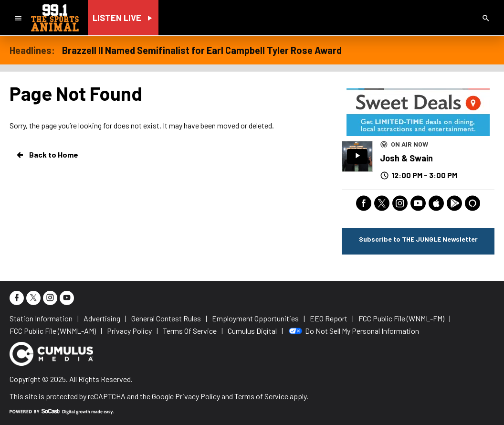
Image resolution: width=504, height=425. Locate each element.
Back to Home (47, 155)
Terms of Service (261, 396)
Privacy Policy (198, 396)
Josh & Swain (406, 158)
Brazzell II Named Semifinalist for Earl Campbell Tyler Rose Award (202, 50)
